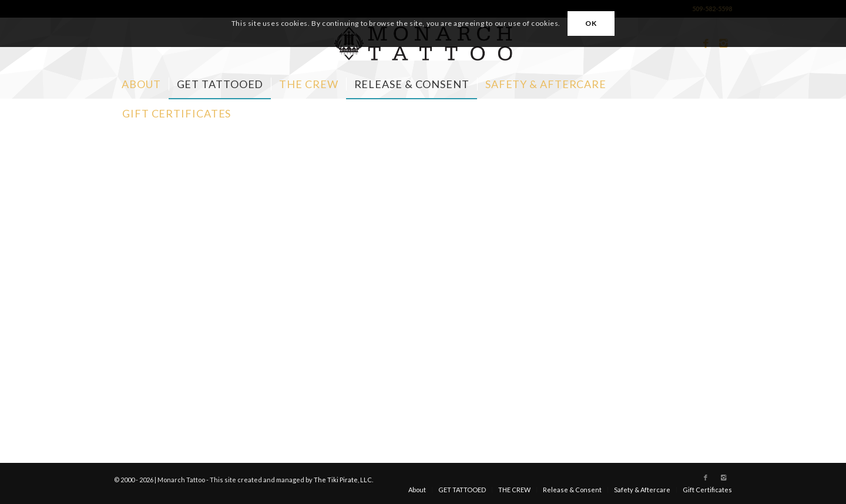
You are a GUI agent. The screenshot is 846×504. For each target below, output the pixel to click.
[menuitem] (141, 84)
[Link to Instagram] (723, 478)
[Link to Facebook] (706, 478)
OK (591, 23)
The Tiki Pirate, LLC (343, 480)
